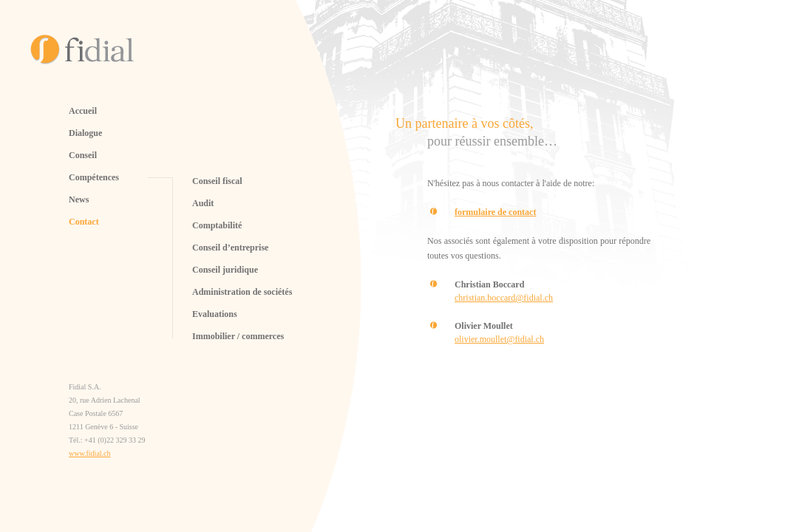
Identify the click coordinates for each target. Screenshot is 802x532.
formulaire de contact (495, 212)
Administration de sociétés (242, 292)
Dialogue (85, 133)
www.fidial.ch (90, 453)
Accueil (83, 111)
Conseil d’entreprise (230, 248)
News (79, 199)
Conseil (83, 155)
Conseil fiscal (217, 181)
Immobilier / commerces (238, 336)
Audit (203, 203)
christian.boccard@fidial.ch (504, 298)
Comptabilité (217, 225)
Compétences (94, 177)
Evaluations (215, 314)
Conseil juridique (225, 270)
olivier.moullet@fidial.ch (499, 339)
